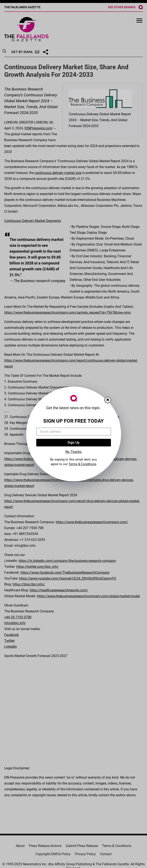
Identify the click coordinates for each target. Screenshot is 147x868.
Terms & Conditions (82, 464)
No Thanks (73, 452)
